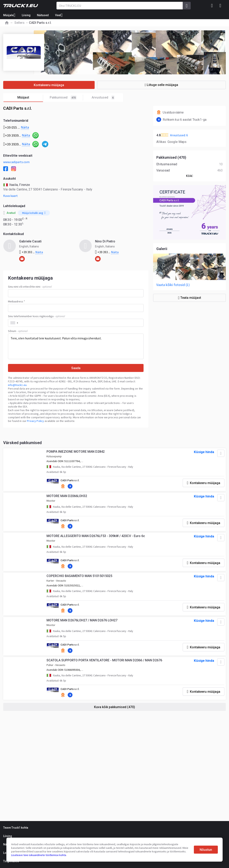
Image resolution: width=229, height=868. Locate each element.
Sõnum (18, 331)
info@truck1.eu (17, 385)
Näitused (43, 15)
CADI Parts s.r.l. (71, 481)
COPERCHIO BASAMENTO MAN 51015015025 (80, 580)
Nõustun (206, 850)
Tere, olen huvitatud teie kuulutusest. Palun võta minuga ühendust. (76, 346)
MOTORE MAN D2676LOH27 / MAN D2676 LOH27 (83, 625)
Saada (76, 368)
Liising (26, 15)
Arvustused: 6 (179, 135)
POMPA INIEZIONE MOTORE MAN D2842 (76, 453)
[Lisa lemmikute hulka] (220, 454)
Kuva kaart (10, 196)
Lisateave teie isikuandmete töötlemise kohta (39, 855)
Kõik (190, 176)
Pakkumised (66, 98)
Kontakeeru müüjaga (58, 85)
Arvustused (103, 98)
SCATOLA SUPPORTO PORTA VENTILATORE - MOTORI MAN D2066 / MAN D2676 (105, 666)
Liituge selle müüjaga (171, 85)
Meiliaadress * (16, 301)
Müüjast (30, 98)
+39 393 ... (31, 252)
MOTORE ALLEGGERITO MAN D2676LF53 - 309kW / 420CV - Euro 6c (96, 539)
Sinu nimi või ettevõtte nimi (30, 287)
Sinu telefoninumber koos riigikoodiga (36, 316)
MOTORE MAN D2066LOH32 (67, 498)
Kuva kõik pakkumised (114, 713)
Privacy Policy (35, 421)
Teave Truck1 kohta (16, 828)
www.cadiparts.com (16, 162)
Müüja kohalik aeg (34, 213)
